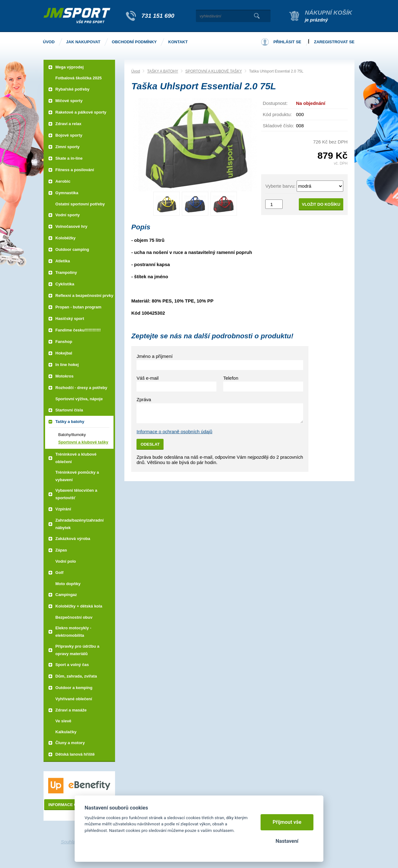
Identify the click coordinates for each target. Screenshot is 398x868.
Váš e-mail (148, 378)
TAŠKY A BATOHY (163, 71)
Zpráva (144, 399)
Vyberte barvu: (280, 186)
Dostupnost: (275, 103)
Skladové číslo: (278, 126)
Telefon (231, 378)
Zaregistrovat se (334, 42)
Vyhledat (257, 16)
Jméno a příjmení (155, 356)
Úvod (136, 71)
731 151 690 (158, 16)
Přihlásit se (287, 42)
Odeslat (150, 444)
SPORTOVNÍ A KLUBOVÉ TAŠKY (214, 71)
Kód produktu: (277, 114)
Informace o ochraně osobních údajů (174, 432)
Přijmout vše (287, 822)
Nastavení (287, 841)
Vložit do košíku (321, 204)
